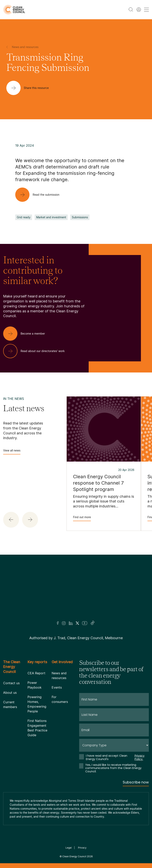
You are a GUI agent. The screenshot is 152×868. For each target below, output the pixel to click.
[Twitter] (77, 623)
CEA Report (36, 673)
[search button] (131, 10)
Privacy (82, 848)
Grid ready (24, 217)
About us (10, 693)
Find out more (82, 518)
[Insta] (64, 623)
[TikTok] (93, 623)
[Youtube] (85, 623)
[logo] (14, 10)
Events (57, 687)
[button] (11, 520)
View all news (12, 452)
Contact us (11, 683)
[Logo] (76, 593)
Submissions (80, 217)
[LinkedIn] (71, 623)
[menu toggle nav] (146, 10)
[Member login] (139, 10)
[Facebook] (58, 623)
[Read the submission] (40, 195)
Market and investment (51, 217)
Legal (69, 848)
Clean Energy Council (74, 856)
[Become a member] (27, 334)
